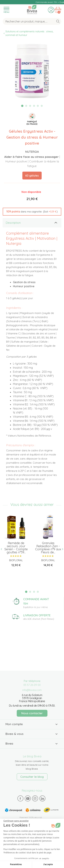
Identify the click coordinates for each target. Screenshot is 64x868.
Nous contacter (32, 713)
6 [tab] (42, 106)
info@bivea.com (32, 690)
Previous (3, 549)
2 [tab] (26, 106)
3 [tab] (30, 106)
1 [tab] (22, 106)
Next (61, 549)
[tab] (32, 223)
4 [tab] (34, 106)
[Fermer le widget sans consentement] (16, 821)
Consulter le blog (32, 777)
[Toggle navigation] (6, 10)
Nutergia (32, 152)
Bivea (32, 9)
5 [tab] (38, 106)
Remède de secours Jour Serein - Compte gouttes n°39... (16, 548)
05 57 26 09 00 (32, 685)
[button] (32, 212)
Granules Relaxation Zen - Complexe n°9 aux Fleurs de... (48, 548)
